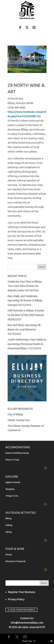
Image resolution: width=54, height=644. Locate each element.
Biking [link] (8, 518)
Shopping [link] (10, 489)
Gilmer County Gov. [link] (19, 420)
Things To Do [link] (12, 496)
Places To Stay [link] (12, 460)
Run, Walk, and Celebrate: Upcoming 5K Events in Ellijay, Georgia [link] (25, 300)
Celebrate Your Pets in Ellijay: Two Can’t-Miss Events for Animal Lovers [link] (25, 286)
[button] (20, 27)
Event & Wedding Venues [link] (17, 453)
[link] (27, 18)
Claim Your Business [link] (21, 610)
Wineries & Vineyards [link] (15, 561)
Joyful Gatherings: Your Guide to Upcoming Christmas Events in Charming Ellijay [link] (27, 344)
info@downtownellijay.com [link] (27, 623)
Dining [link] (9, 555)
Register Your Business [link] (22, 592)
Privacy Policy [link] (16, 599)
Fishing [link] (9, 525)
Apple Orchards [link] (13, 482)
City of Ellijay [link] (15, 414)
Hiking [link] (9, 532)
